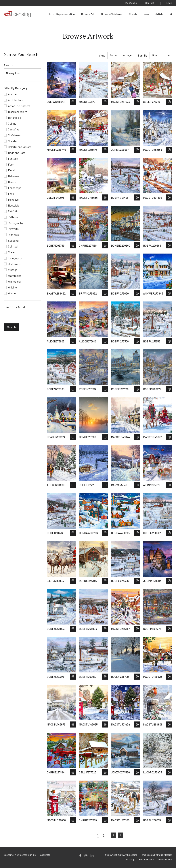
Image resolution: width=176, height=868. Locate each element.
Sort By (142, 55)
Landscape (15, 188)
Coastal (13, 141)
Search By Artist (14, 307)
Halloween (14, 176)
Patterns (13, 217)
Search (8, 65)
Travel (12, 252)
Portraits (13, 229)
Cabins (12, 123)
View (102, 55)
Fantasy (13, 159)
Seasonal (14, 241)
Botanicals (15, 118)
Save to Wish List (73, 102)
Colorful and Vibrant (20, 147)
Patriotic (13, 211)
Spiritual (13, 246)
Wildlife (12, 287)
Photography (16, 223)
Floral (11, 170)
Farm (11, 164)
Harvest (13, 182)
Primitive (13, 235)
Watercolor (15, 276)
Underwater (15, 264)
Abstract (13, 94)
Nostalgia (14, 205)
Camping (13, 129)
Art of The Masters (19, 106)
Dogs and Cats (17, 153)
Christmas (14, 135)
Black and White (18, 112)
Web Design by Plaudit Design (157, 855)
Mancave (13, 200)
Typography (15, 258)
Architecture (16, 100)
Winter (12, 293)
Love (11, 194)
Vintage (13, 270)
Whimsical (14, 282)
